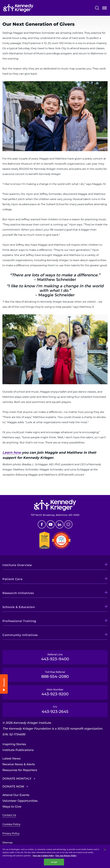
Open (105, 9)
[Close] (105, 850)
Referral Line (55, 657)
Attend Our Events (16, 795)
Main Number (55, 692)
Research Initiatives (18, 593)
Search (97, 8)
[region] (55, 856)
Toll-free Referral (55, 675)
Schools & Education (19, 607)
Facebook (42, 524)
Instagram (68, 524)
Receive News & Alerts (19, 764)
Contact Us (9, 815)
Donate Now (13, 786)
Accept (54, 862)
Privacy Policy (11, 833)
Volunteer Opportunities (20, 801)
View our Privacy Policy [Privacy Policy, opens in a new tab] (66, 856)
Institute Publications (18, 750)
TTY (55, 710)
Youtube (51, 524)
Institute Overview (17, 565)
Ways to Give (12, 807)
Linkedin (60, 524)
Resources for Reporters (20, 770)
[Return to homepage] (18, 8)
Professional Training (19, 621)
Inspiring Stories (14, 744)
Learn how (12, 452)
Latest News (11, 759)
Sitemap (7, 843)
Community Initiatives (20, 635)
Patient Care (12, 579)
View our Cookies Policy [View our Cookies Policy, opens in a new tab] (43, 856)
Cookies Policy (11, 824)
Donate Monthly (17, 779)
